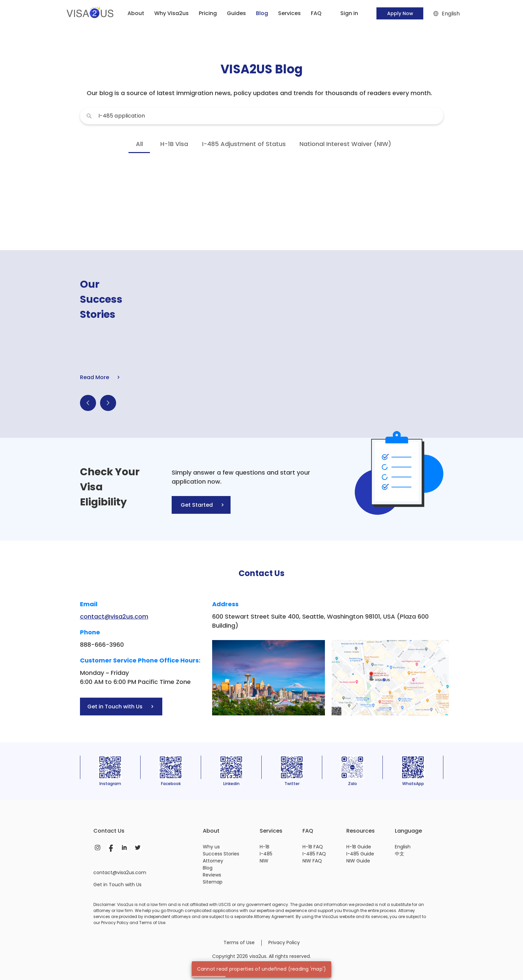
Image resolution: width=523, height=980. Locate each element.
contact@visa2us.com (114, 616)
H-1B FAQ (313, 847)
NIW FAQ (312, 861)
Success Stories (221, 854)
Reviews (212, 875)
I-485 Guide (360, 854)
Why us (211, 847)
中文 (400, 854)
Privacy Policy (284, 942)
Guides (236, 13)
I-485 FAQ (314, 854)
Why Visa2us (171, 13)
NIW (264, 861)
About (136, 13)
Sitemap (213, 882)
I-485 (266, 854)
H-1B (265, 847)
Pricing (208, 13)
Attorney (213, 861)
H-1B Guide (359, 847)
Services (289, 13)
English (403, 847)
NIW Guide (358, 861)
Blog (208, 868)
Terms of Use (239, 942)
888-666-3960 (102, 645)
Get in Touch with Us (117, 885)
